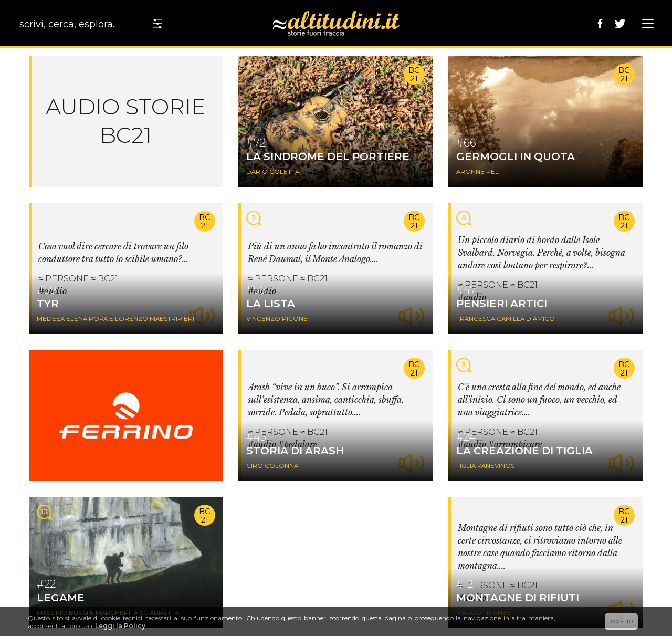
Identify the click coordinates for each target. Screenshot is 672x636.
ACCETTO (621, 622)
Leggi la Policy (120, 626)
